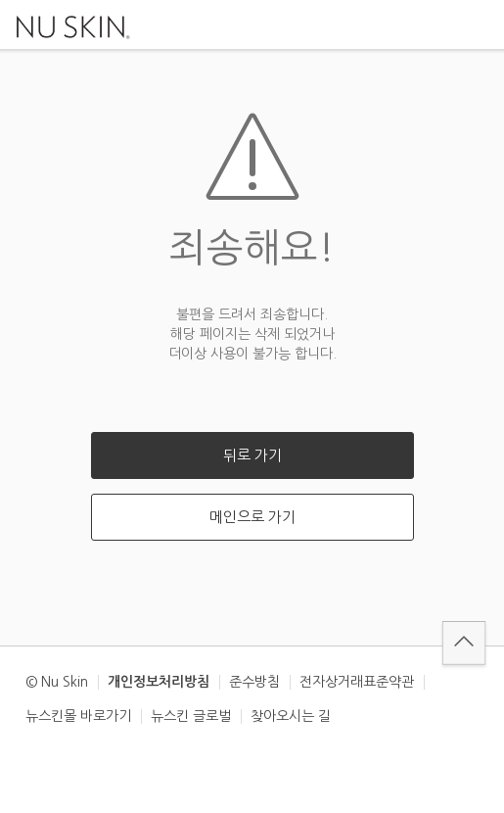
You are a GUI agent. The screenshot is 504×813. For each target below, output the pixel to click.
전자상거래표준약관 (357, 682)
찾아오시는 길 (291, 716)
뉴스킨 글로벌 (191, 716)
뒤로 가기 (252, 455)
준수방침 (254, 682)
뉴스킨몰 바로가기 (78, 716)
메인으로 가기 (252, 517)
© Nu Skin (57, 682)
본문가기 (0, 0)
